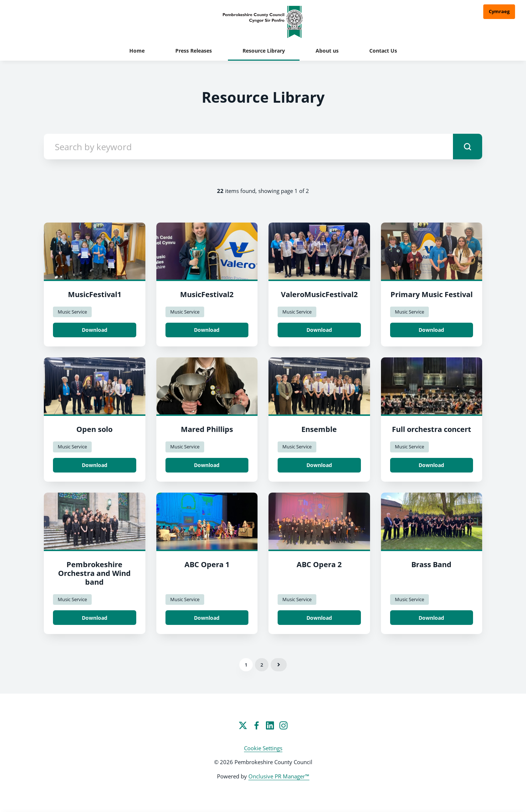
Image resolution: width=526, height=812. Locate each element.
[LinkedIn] (270, 725)
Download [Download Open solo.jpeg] (95, 465)
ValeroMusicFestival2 (319, 294)
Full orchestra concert (432, 429)
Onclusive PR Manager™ (279, 776)
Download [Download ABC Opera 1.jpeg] (207, 618)
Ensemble (319, 429)
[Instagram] (283, 725)
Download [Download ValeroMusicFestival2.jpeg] (319, 330)
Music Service (72, 312)
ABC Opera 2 (319, 564)
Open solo (94, 429)
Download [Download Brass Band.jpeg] (431, 618)
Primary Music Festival (432, 294)
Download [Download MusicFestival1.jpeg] (95, 330)
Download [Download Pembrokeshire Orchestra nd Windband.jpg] (95, 618)
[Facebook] (256, 725)
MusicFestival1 (95, 294)
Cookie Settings (263, 748)
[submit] (468, 147)
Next (279, 665)
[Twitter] (243, 725)
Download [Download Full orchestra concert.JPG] (431, 465)
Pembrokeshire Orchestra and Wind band (94, 573)
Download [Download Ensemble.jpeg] (319, 465)
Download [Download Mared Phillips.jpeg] (207, 465)
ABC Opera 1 (207, 564)
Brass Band (431, 564)
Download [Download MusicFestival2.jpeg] (207, 330)
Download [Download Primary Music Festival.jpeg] (431, 330)
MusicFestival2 (207, 294)
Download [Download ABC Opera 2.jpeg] (319, 618)
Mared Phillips (207, 429)
